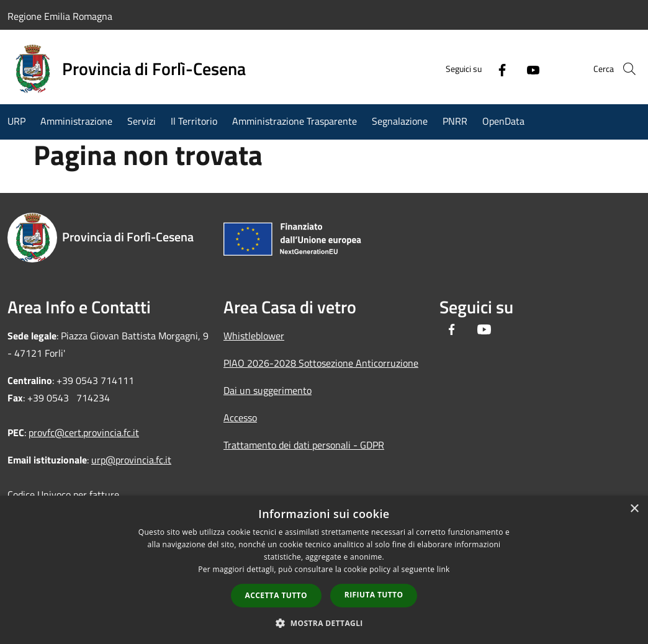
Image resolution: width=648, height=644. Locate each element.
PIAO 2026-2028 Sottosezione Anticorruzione (321, 363)
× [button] (634, 509)
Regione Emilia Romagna (60, 16)
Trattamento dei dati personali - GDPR (304, 445)
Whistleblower (254, 336)
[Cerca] (626, 69)
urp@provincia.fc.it (131, 460)
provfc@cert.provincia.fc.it (84, 432)
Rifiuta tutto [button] (374, 595)
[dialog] (324, 570)
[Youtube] (515, 69)
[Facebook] (484, 69)
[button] (324, 623)
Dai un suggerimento (268, 390)
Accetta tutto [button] (276, 595)
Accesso (240, 418)
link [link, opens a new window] (443, 569)
